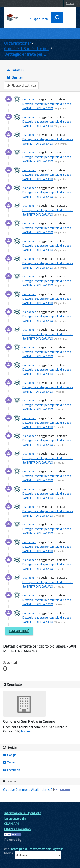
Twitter (10, 762)
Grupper (15, 77)
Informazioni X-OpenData (23, 813)
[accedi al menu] (68, 17)
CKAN (12, 844)
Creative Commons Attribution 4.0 (28, 789)
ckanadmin (29, 99)
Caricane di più (19, 631)
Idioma (9, 853)
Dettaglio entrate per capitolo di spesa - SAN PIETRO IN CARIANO (48, 106)
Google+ (11, 755)
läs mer (26, 731)
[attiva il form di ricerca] (57, 18)
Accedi (70, 3)
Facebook (12, 770)
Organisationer (18, 43)
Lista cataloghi (15, 818)
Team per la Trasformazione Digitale (36, 849)
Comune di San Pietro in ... (27, 49)
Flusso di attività (21, 85)
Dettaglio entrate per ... (25, 54)
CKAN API (11, 824)
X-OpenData (39, 19)
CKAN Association (17, 829)
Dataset (15, 70)
